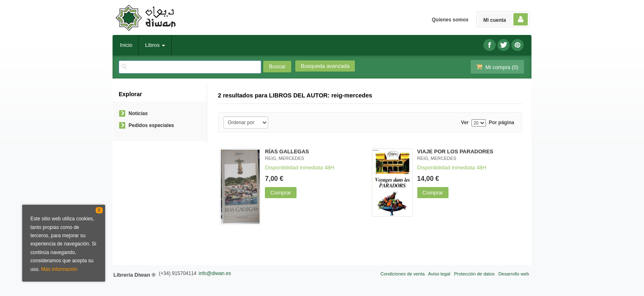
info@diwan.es (215, 273)
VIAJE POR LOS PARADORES (455, 151)
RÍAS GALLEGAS (287, 151)
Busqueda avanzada (325, 66)
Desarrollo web (514, 274)
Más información (59, 269)
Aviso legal (439, 274)
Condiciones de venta (402, 274)
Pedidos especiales (151, 125)
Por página (501, 123)
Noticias (138, 113)
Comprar (281, 193)
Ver (465, 123)
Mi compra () (497, 67)
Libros (155, 45)
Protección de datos (474, 274)
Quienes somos (450, 20)
